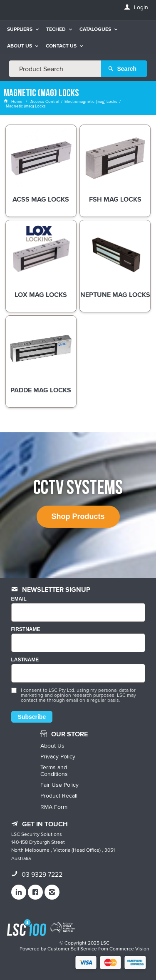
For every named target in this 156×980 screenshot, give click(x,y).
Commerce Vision (129, 949)
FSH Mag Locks (115, 200)
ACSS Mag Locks (41, 200)
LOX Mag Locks (41, 295)
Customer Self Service (72, 949)
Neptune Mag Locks (115, 295)
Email (19, 599)
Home (14, 101)
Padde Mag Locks (41, 391)
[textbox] (55, 69)
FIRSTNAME (26, 630)
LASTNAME (25, 660)
